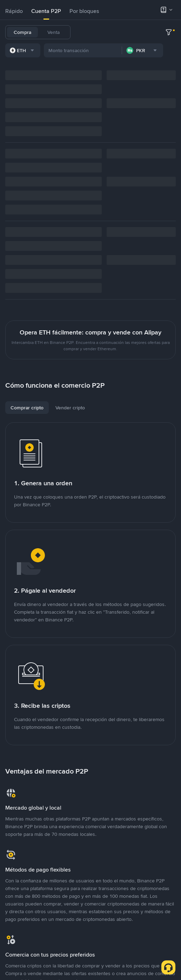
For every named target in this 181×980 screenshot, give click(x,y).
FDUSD (143, 32)
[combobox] (78, 106)
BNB (163, 32)
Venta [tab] (53, 32)
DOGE (137, 50)
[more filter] (169, 106)
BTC (103, 32)
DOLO (86, 87)
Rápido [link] (14, 11)
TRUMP (105, 69)
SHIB (117, 50)
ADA (100, 50)
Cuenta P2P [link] (46, 11)
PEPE (85, 69)
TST (163, 69)
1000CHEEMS (136, 69)
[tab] (14, 11)
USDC (122, 32)
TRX (155, 50)
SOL (171, 50)
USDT (85, 32)
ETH (83, 50)
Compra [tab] (22, 32)
